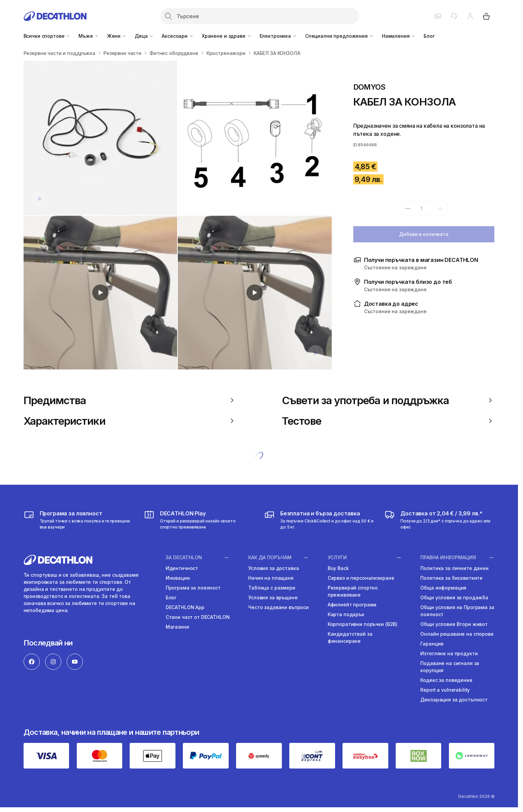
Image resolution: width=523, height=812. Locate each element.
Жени (117, 36)
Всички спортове (47, 36)
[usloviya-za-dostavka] (319, 520)
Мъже (89, 36)
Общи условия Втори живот (454, 624)
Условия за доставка (273, 568)
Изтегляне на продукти (449, 653)
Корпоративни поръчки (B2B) (363, 624)
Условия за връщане (273, 597)
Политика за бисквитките (451, 578)
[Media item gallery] (178, 215)
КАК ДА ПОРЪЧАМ (270, 558)
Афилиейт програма (352, 605)
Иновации (178, 578)
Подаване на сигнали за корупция (450, 667)
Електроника (278, 36)
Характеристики (130, 421)
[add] (440, 209)
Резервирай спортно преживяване (353, 591)
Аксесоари (178, 36)
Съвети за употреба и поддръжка (388, 400)
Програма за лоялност (193, 588)
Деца (144, 36)
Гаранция (432, 644)
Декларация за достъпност (454, 700)
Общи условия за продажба (454, 597)
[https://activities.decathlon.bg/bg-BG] (199, 520)
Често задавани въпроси (279, 607)
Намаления (399, 36)
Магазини (177, 627)
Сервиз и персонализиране (361, 578)
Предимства (130, 400)
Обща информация (443, 588)
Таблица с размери (272, 588)
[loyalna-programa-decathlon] (79, 520)
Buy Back (338, 568)
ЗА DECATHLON (184, 558)
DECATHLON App (185, 607)
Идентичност (182, 568)
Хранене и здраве (227, 36)
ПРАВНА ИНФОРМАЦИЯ (448, 558)
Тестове (388, 421)
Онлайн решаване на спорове (457, 634)
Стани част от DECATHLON (198, 617)
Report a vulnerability (445, 690)
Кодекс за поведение (446, 680)
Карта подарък (346, 614)
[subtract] (408, 209)
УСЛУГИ (337, 558)
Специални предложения (339, 36)
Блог (429, 36)
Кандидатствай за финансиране (350, 637)
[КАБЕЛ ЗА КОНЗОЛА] (101, 138)
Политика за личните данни (454, 568)
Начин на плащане (271, 578)
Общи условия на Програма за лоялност (457, 611)
